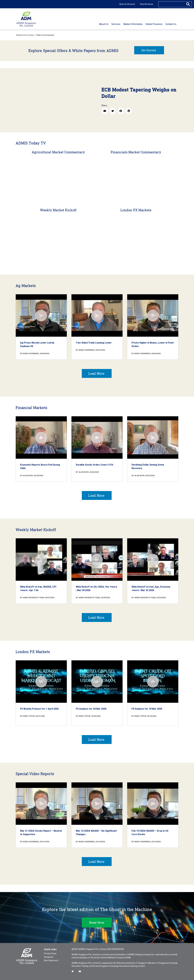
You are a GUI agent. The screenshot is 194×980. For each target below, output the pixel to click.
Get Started (149, 50)
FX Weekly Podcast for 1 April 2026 (39, 709)
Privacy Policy (50, 953)
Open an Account (127, 4)
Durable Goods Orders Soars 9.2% (95, 465)
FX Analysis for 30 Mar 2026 (91, 709)
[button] (105, 111)
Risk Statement (51, 960)
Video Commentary (45, 35)
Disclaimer (49, 957)
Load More (96, 373)
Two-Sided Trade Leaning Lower (94, 343)
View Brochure (146, 4)
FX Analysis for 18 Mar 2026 (147, 709)
